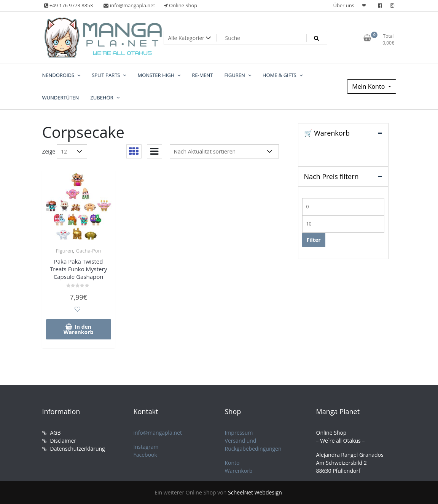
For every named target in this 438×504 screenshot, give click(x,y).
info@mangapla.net (158, 433)
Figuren (65, 251)
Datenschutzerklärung (78, 449)
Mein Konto (369, 86)
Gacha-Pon (89, 251)
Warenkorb (239, 471)
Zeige (49, 151)
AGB (56, 433)
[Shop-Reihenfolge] (224, 151)
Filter (314, 240)
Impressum (239, 433)
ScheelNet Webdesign (255, 492)
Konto (232, 463)
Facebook (145, 455)
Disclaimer (63, 441)
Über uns (344, 5)
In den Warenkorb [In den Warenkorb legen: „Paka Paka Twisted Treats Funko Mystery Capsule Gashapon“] (78, 329)
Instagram (146, 447)
